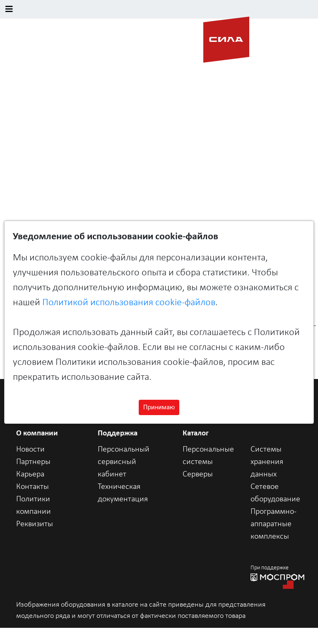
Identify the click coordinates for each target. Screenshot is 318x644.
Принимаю (159, 407)
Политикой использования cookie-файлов (129, 303)
